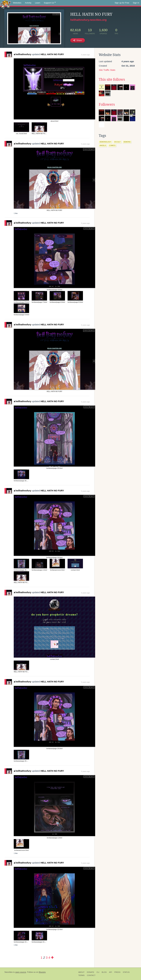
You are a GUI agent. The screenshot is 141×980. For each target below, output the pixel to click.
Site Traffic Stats (107, 70)
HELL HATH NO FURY (52, 54)
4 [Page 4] (49, 957)
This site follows (112, 79)
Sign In (136, 3)
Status (126, 972)
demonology (105, 142)
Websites (17, 3)
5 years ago (85, 55)
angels (103, 145)
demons (127, 142)
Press (117, 972)
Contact (91, 975)
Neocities (9, 972)
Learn (38, 3)
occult (117, 142)
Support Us (50, 3)
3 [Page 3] (47, 957)
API (110, 972)
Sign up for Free (122, 3)
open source (21, 972)
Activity (28, 3)
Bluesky (42, 972)
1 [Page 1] (41, 957)
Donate (90, 972)
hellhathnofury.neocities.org (88, 20)
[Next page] (52, 957)
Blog (104, 972)
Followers (107, 104)
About (81, 972)
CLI (98, 972)
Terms (81, 975)
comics (112, 145)
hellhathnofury (23, 54)
